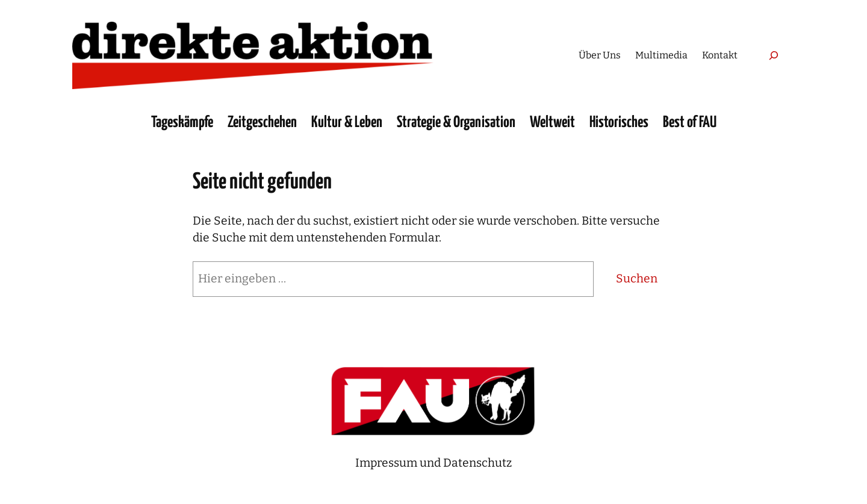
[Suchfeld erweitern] (773, 55)
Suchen (637, 278)
